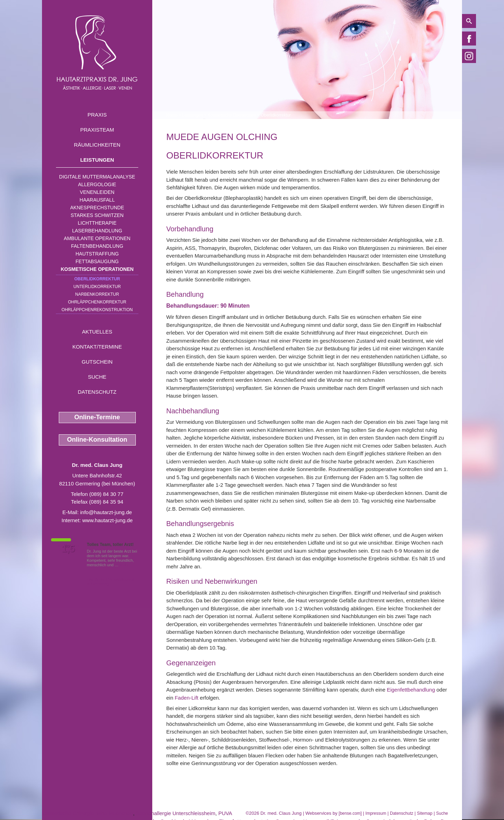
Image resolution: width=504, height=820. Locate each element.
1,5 (68, 549)
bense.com (350, 813)
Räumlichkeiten (97, 145)
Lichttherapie (97, 223)
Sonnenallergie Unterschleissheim (176, 813)
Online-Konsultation (97, 440)
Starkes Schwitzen (97, 215)
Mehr (124, 565)
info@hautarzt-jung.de (106, 512)
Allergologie (97, 184)
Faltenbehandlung (97, 246)
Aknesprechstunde (97, 208)
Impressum (376, 813)
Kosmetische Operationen (97, 269)
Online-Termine (97, 417)
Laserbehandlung (97, 231)
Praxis (97, 115)
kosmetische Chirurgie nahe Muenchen (87, 813)
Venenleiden (97, 192)
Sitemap (425, 813)
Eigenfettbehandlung (411, 690)
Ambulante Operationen (97, 238)
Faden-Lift (187, 698)
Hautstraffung (97, 254)
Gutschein (97, 362)
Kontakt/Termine (97, 347)
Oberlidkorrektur (97, 279)
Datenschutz (97, 392)
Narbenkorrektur (97, 294)
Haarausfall (97, 200)
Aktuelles (97, 332)
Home (172, 115)
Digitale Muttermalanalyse (97, 177)
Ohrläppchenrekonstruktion (97, 310)
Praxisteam (97, 130)
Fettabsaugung (97, 261)
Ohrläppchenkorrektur (97, 302)
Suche (97, 377)
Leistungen (97, 160)
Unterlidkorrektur (97, 287)
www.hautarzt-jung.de (107, 520)
